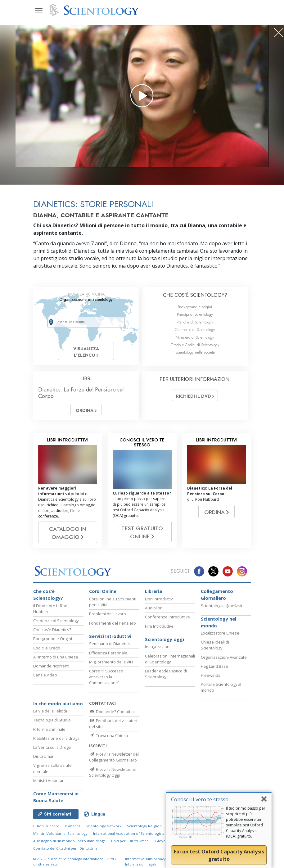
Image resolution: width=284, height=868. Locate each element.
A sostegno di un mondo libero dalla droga (69, 847)
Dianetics (72, 832)
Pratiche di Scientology (195, 322)
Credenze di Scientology (56, 627)
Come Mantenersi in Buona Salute (56, 803)
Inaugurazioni (158, 653)
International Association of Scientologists (129, 840)
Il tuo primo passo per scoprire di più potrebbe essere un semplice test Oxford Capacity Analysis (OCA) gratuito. (246, 822)
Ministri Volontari (49, 787)
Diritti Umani (44, 763)
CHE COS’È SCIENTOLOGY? (195, 295)
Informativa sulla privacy (145, 865)
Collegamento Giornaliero (217, 601)
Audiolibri (154, 614)
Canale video (45, 681)
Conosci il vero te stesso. (200, 799)
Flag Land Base (214, 672)
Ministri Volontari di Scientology (60, 840)
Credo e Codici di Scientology (195, 345)
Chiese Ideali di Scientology (215, 651)
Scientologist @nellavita (223, 612)
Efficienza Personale (108, 659)
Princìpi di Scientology (195, 314)
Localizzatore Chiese (220, 640)
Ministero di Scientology (195, 337)
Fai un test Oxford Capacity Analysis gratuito (219, 855)
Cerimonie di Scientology (195, 330)
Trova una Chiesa (108, 742)
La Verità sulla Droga (52, 754)
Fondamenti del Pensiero (113, 629)
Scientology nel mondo (219, 628)
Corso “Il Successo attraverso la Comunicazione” (106, 683)
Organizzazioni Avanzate (224, 663)
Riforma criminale (49, 735)
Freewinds (211, 682)
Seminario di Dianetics (110, 650)
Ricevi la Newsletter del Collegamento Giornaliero (114, 766)
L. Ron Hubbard (46, 832)
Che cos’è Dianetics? (52, 636)
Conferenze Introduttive (167, 623)
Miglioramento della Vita (111, 668)
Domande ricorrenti (51, 672)
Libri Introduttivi (159, 605)
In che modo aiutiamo (58, 710)
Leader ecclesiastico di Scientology (166, 680)
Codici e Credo (47, 654)
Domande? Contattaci (112, 718)
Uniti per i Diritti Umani (130, 847)
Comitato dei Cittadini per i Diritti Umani (67, 855)
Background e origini (195, 307)
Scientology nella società (195, 352)
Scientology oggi (165, 646)
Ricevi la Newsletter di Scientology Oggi (113, 781)
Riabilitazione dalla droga (56, 744)
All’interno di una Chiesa (56, 663)
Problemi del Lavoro (108, 620)
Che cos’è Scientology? (48, 601)
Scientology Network (104, 832)
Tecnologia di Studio (52, 726)
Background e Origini (53, 645)
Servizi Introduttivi (110, 642)
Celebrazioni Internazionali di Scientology (170, 665)
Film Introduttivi (159, 632)
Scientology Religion (144, 832)
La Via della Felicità (50, 717)
